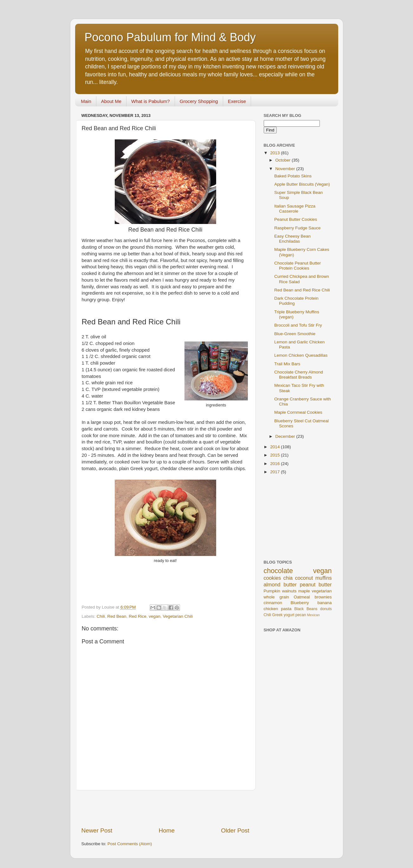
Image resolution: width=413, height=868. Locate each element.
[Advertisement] (165, 808)
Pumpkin (272, 591)
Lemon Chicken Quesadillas (301, 355)
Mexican (313, 615)
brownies (323, 597)
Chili (101, 616)
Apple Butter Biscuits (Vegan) (302, 184)
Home (167, 830)
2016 (275, 464)
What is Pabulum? (151, 101)
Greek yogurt (283, 615)
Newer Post (97, 830)
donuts (326, 609)
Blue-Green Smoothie (295, 334)
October (284, 160)
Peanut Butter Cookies (296, 219)
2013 (275, 153)
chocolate (278, 571)
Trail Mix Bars (287, 364)
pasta (286, 609)
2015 (275, 455)
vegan (155, 616)
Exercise (237, 101)
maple (304, 591)
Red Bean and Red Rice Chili (302, 290)
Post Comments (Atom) (130, 844)
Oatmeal (302, 597)
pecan (301, 615)
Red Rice (138, 616)
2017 (275, 472)
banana (324, 603)
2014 (275, 447)
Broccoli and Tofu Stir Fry (298, 325)
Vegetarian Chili (178, 616)
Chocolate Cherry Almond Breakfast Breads (299, 375)
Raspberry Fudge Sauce (297, 228)
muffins (324, 578)
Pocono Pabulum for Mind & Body (170, 37)
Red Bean (117, 616)
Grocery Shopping (199, 101)
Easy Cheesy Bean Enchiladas (292, 239)
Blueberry (300, 603)
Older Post (235, 830)
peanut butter (316, 584)
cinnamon (273, 603)
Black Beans (306, 609)
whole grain (276, 597)
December (286, 436)
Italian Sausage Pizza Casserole (295, 209)
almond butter (280, 584)
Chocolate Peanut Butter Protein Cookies (297, 266)
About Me (111, 101)
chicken (271, 609)
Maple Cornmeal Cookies (298, 412)
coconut (304, 578)
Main (86, 101)
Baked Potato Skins (293, 176)
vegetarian (322, 591)
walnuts (289, 591)
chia (288, 578)
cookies (272, 578)
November (286, 169)
